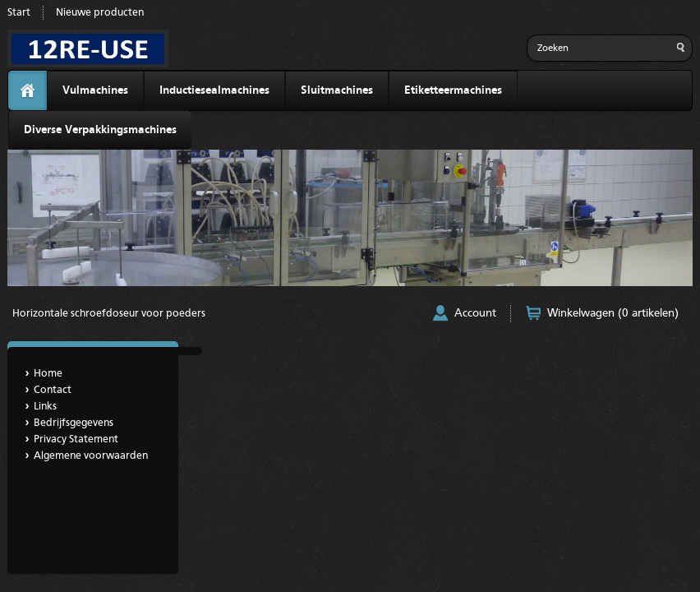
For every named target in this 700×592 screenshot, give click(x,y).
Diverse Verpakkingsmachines (100, 130)
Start (19, 13)
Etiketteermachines (453, 90)
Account (475, 313)
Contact (53, 390)
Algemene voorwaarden (91, 456)
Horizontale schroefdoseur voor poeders (109, 314)
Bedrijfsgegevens (74, 423)
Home (48, 374)
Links (45, 407)
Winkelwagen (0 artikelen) (613, 313)
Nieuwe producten (100, 13)
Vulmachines (95, 90)
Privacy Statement (76, 439)
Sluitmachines (337, 90)
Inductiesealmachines (214, 90)
